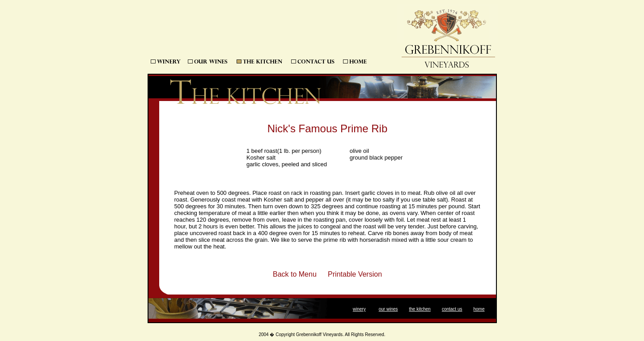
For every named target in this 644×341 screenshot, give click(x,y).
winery (359, 309)
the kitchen (420, 309)
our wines (388, 309)
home (479, 309)
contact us (452, 309)
